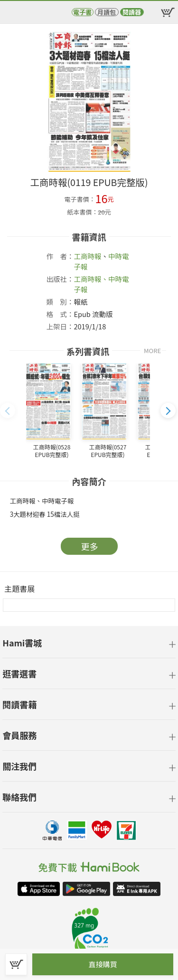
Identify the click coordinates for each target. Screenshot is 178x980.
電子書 (82, 12)
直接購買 (103, 964)
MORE (152, 350)
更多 (90, 546)
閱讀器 (132, 12)
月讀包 (107, 12)
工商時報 (88, 256)
